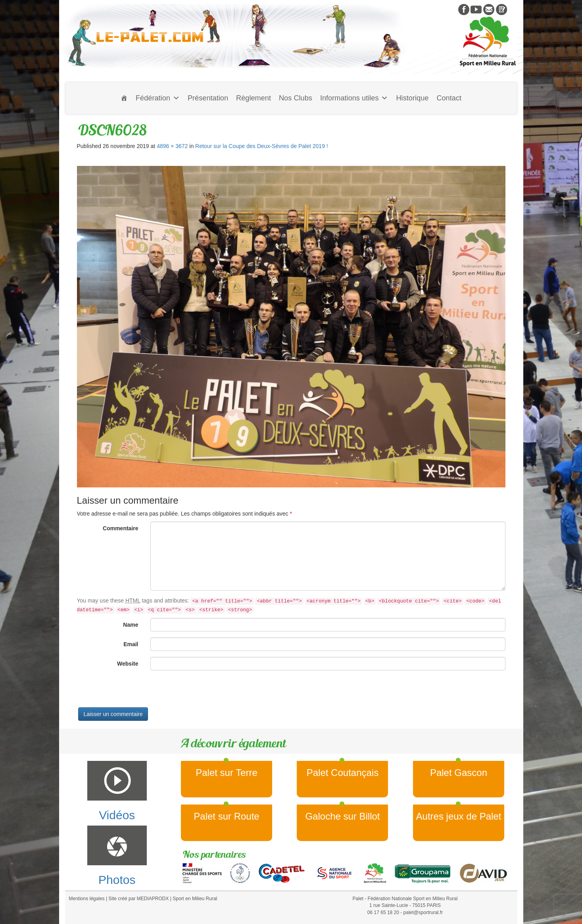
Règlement (254, 98)
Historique (412, 98)
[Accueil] (124, 98)
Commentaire (120, 528)
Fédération (158, 98)
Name (131, 625)
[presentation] (137, 692)
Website (128, 664)
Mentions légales (87, 899)
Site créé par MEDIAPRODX (138, 899)
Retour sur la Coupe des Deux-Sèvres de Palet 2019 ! (262, 146)
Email (131, 644)
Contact (449, 98)
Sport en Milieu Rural (195, 899)
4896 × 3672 (172, 146)
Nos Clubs (296, 98)
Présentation (208, 98)
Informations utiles (354, 98)
